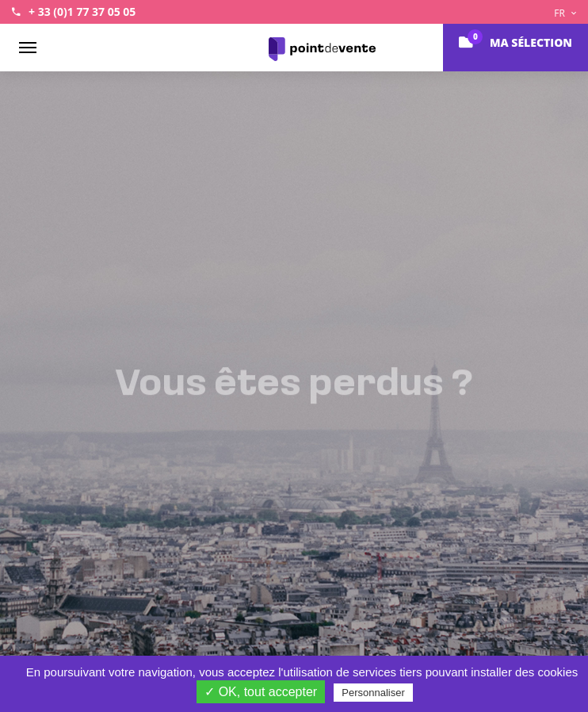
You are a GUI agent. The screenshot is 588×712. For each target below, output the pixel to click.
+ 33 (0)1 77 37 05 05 (82, 11)
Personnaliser (373, 693)
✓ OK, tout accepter (261, 692)
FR (565, 13)
